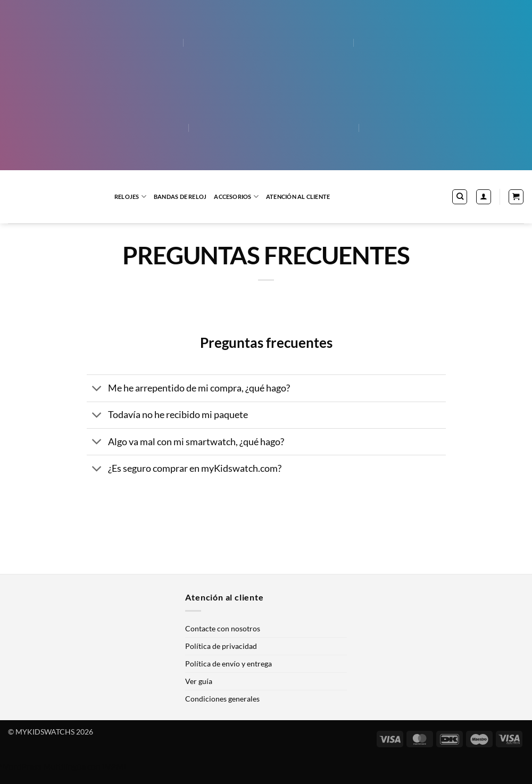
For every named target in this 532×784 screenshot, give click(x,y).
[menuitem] (99, 43)
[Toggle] (97, 390)
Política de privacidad (221, 646)
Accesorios (236, 197)
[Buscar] (460, 197)
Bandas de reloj (180, 197)
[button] (484, 197)
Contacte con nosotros (223, 628)
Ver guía (199, 681)
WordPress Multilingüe (43, 766)
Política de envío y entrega (228, 664)
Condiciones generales (222, 699)
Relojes (130, 197)
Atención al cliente (298, 197)
